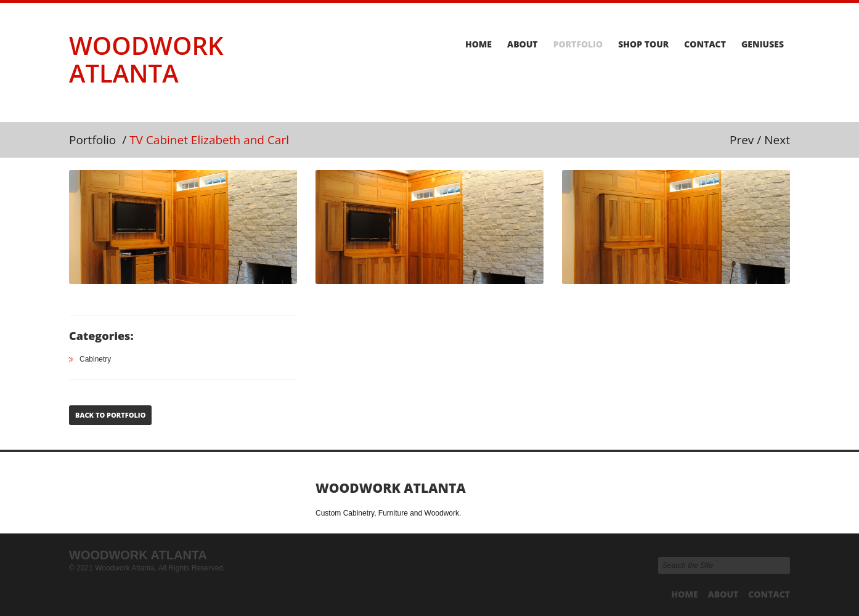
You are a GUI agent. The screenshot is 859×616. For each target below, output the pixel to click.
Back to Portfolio (110, 415)
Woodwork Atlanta (146, 59)
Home (478, 44)
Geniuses (763, 44)
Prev (742, 140)
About (523, 44)
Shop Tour (643, 44)
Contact (705, 44)
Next (777, 140)
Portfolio (578, 44)
